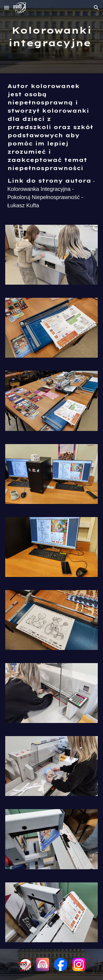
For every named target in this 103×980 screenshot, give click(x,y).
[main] (52, 37)
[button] (7, 8)
